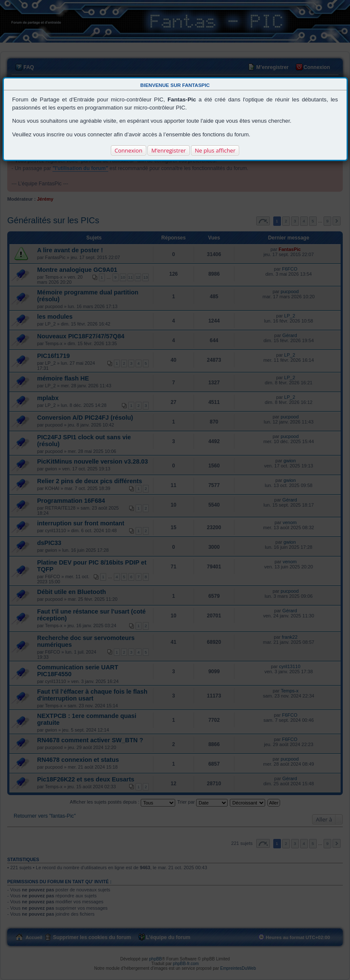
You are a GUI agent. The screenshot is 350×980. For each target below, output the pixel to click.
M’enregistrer (169, 150)
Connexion (129, 150)
